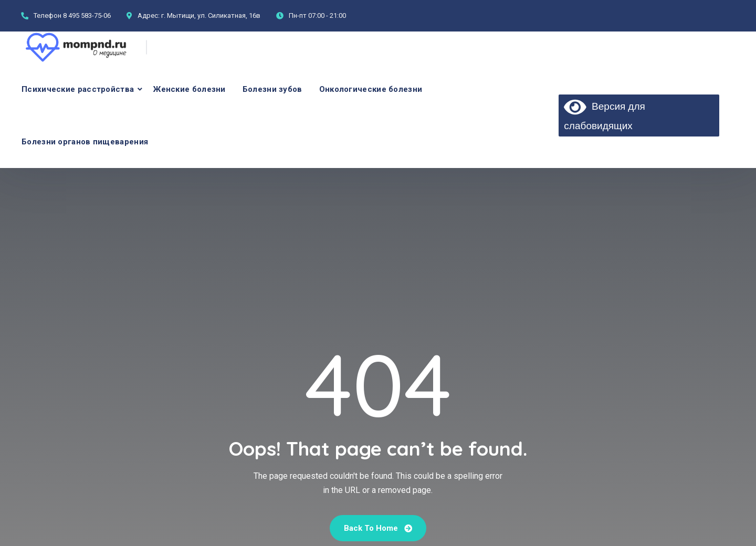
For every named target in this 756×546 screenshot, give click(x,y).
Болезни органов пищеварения (85, 142)
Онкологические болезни (371, 89)
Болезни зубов (272, 89)
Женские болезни (190, 89)
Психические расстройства (78, 89)
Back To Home (378, 528)
